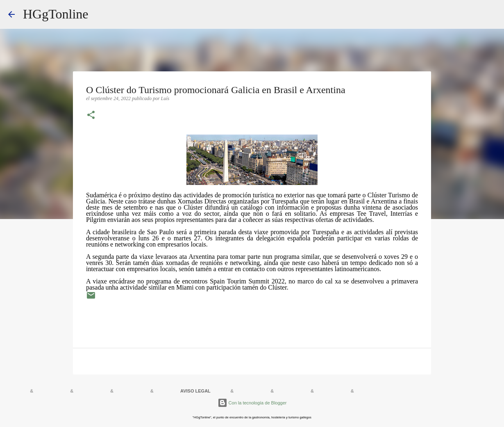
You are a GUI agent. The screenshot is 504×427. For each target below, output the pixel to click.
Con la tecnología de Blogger (252, 403)
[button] (91, 116)
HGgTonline (56, 14)
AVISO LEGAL (195, 391)
